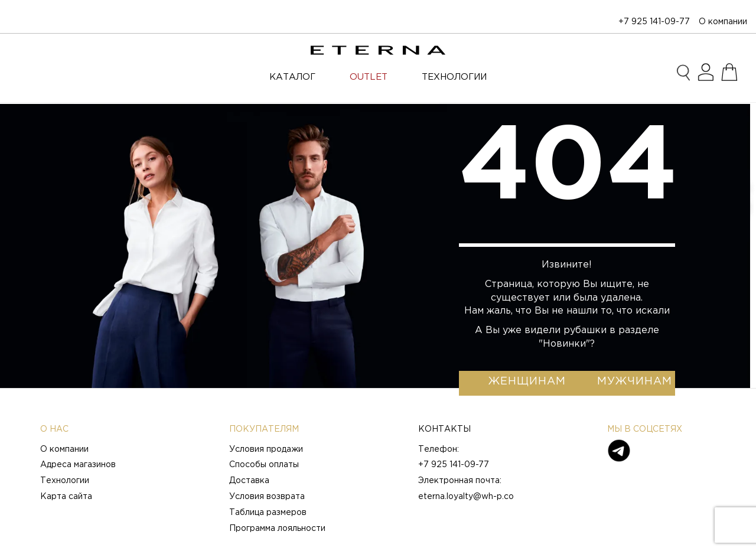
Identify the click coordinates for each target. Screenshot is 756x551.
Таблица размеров (268, 513)
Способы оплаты (264, 465)
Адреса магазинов (78, 465)
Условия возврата (267, 497)
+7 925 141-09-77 (654, 22)
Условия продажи (266, 449)
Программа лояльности (277, 529)
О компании (723, 22)
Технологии (65, 481)
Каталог (292, 77)
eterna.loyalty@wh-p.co (466, 497)
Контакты (444, 429)
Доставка (249, 481)
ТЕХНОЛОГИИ (454, 77)
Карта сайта (66, 497)
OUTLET (369, 77)
